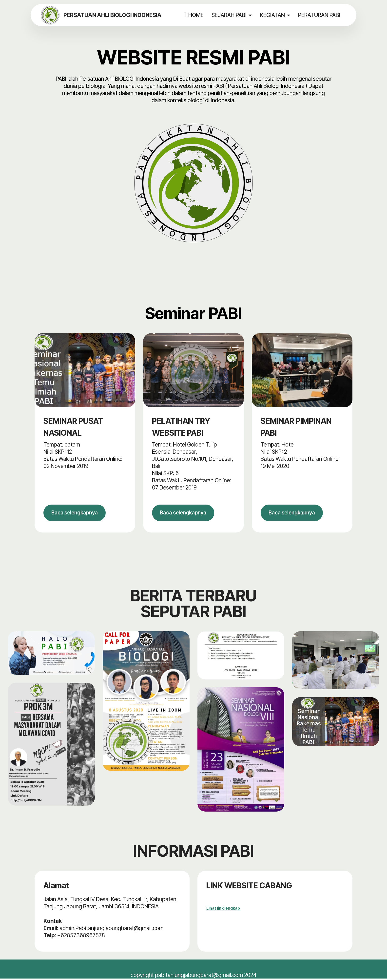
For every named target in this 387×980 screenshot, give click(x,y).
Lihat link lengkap (223, 910)
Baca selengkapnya (77, 514)
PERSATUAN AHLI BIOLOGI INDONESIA (114, 15)
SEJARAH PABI (229, 15)
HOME (194, 15)
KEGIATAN (273, 15)
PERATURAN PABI (319, 15)
